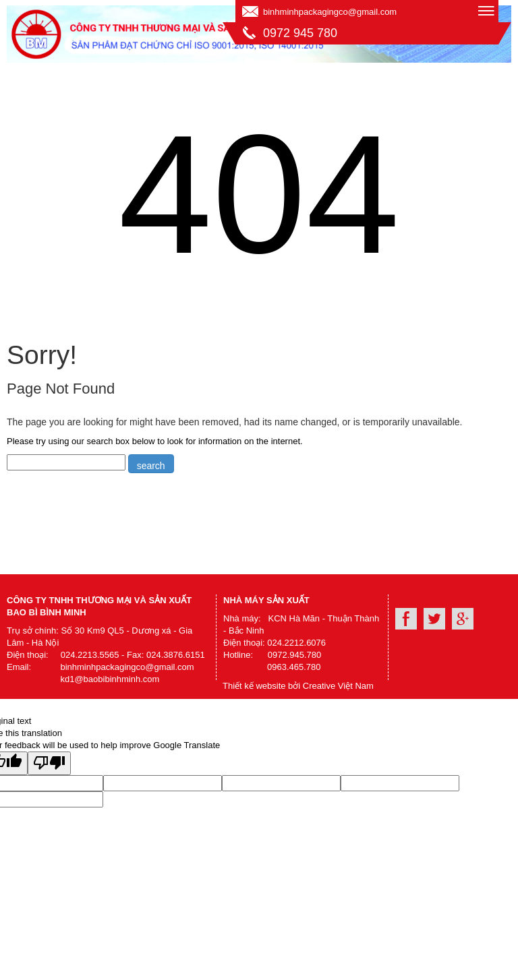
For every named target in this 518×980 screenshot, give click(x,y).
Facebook (406, 619)
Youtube (434, 619)
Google (463, 619)
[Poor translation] (49, 763)
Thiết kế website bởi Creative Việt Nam (298, 686)
